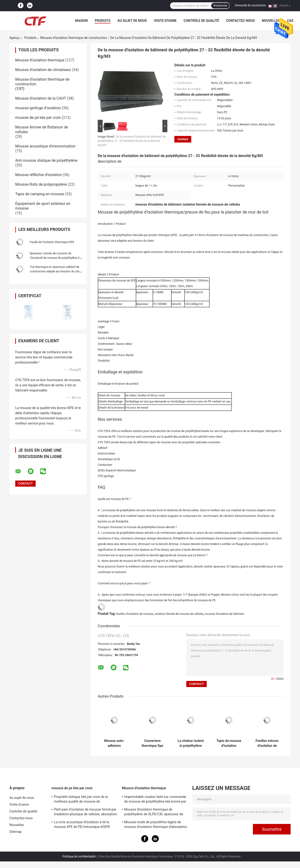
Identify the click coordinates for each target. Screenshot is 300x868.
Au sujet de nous (132, 21)
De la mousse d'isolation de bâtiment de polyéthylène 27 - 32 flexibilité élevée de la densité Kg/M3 (132, 141)
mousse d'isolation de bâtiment (225, 614)
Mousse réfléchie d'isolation (39, 175)
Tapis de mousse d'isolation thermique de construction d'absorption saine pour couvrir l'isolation (229, 743)
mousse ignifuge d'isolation (38, 108)
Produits (103, 21)
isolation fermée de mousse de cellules (179, 614)
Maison (81, 21)
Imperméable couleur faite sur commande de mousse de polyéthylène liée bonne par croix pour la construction (155, 800)
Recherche (220, 6)
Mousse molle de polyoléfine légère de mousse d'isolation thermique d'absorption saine (156, 825)
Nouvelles (271, 21)
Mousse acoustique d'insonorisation (45, 146)
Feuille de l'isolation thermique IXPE (52, 242)
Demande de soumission (250, 5)
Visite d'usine (165, 21)
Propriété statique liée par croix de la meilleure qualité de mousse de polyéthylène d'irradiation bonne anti (81, 800)
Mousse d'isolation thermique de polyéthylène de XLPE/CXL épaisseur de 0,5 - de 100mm (154, 812)
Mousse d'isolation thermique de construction (74, 38)
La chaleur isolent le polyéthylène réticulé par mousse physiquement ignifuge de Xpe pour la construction (191, 743)
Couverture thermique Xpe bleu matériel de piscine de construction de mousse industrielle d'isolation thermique (152, 743)
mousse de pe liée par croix (38, 118)
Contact (183, 139)
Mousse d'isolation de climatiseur (43, 70)
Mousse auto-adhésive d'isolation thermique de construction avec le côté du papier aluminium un (114, 743)
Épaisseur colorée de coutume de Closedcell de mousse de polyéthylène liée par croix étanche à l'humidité (56, 258)
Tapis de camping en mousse (40, 194)
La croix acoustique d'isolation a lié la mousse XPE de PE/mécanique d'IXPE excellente (82, 825)
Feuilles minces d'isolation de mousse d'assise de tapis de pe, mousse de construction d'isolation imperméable (267, 743)
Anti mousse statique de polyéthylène (46, 160)
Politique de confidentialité (79, 857)
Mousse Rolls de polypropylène (41, 184)
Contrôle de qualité (201, 21)
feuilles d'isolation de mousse (135, 614)
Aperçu (15, 38)
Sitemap (15, 832)
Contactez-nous (241, 21)
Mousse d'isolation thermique (40, 60)
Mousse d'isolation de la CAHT (41, 98)
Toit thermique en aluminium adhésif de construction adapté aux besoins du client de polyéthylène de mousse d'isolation (56, 271)
